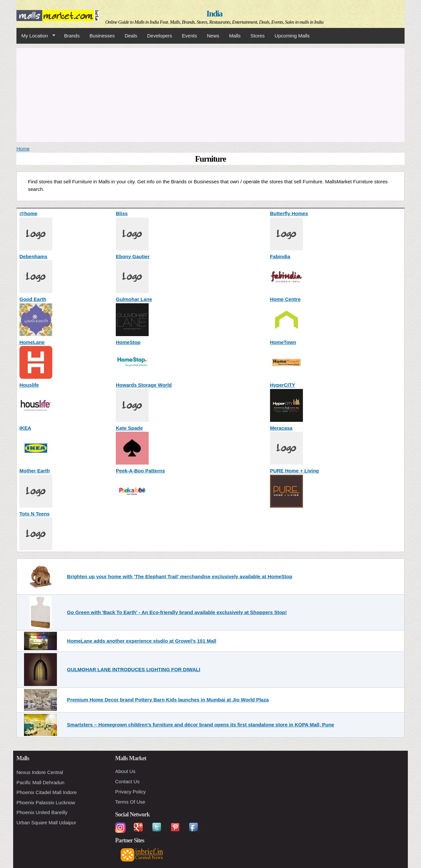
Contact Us (127, 781)
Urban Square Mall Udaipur (46, 822)
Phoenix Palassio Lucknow (46, 802)
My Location (36, 36)
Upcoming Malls (292, 36)
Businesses (102, 36)
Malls (235, 36)
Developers (160, 36)
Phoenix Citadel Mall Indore (47, 792)
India (214, 14)
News (213, 36)
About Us (125, 771)
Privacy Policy (130, 792)
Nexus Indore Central (40, 772)
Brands (72, 36)
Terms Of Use (130, 802)
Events (189, 36)
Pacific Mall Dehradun (40, 782)
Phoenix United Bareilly (42, 812)
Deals (131, 36)
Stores (258, 36)
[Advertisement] (210, 94)
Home (23, 149)
